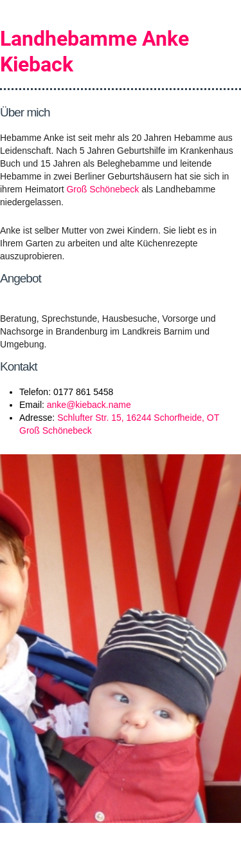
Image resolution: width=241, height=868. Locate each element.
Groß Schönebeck (103, 189)
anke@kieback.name (89, 405)
